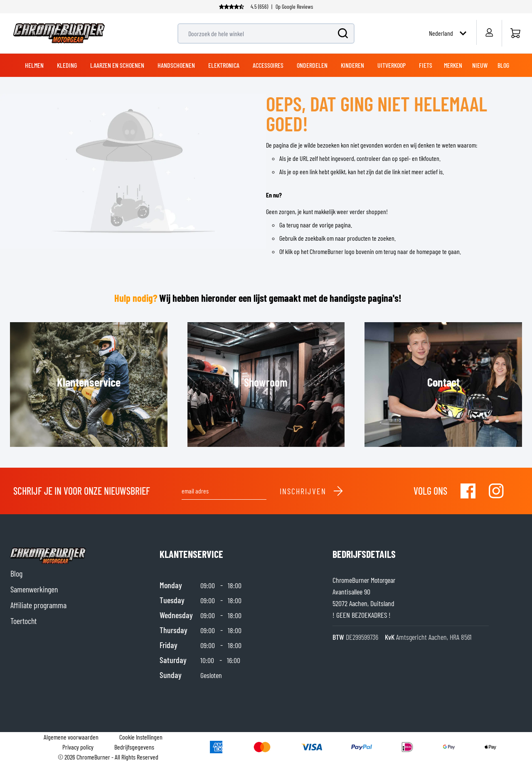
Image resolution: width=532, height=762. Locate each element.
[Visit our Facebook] (468, 491)
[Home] (515, 33)
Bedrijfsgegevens (134, 747)
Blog (16, 573)
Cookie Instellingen (141, 737)
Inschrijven (312, 491)
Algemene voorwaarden (71, 737)
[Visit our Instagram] (496, 491)
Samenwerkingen (34, 589)
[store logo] (59, 33)
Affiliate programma (38, 605)
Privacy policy (78, 747)
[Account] (489, 32)
